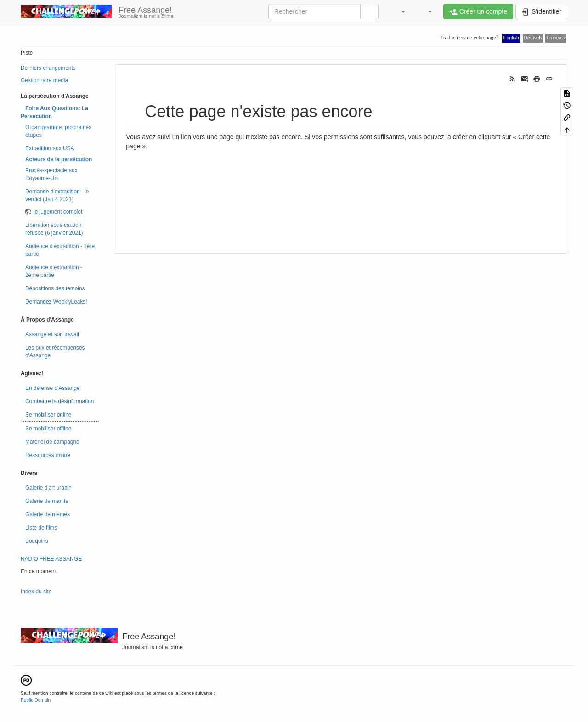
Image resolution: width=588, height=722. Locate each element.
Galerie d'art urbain (48, 488)
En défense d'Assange (53, 388)
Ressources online (48, 455)
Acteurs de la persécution (59, 159)
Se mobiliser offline (48, 429)
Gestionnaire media (44, 80)
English (511, 38)
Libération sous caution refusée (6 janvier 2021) (54, 229)
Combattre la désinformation (59, 401)
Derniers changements (48, 68)
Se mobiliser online (48, 415)
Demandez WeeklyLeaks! (56, 302)
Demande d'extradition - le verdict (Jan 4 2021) (57, 195)
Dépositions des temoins (55, 288)
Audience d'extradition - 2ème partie (54, 271)
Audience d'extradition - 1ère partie (60, 250)
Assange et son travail (52, 334)
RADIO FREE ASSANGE (51, 559)
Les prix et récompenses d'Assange (55, 352)
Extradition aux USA (50, 148)
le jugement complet (58, 212)
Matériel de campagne (52, 442)
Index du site (36, 592)
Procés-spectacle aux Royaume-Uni (51, 174)
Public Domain (36, 700)
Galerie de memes (48, 514)
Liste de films (41, 528)
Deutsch (533, 38)
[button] (399, 11)
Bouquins (37, 541)
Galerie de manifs (47, 501)
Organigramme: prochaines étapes (58, 131)
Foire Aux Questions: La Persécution (54, 112)
